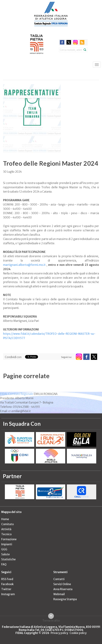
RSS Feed (7, 579)
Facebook (7, 584)
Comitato (7, 524)
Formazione (9, 539)
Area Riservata (63, 589)
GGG (4, 549)
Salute (5, 554)
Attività (6, 529)
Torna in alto (51, 620)
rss (82, 42)
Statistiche (8, 559)
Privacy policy (59, 633)
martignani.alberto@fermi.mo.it (24, 265)
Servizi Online (62, 584)
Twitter (6, 589)
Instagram (8, 594)
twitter (69, 42)
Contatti (59, 579)
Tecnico (6, 534)
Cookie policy (78, 633)
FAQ (4, 564)
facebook (62, 42)
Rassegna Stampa (65, 599)
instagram (75, 42)
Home (5, 519)
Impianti (7, 544)
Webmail (59, 594)
